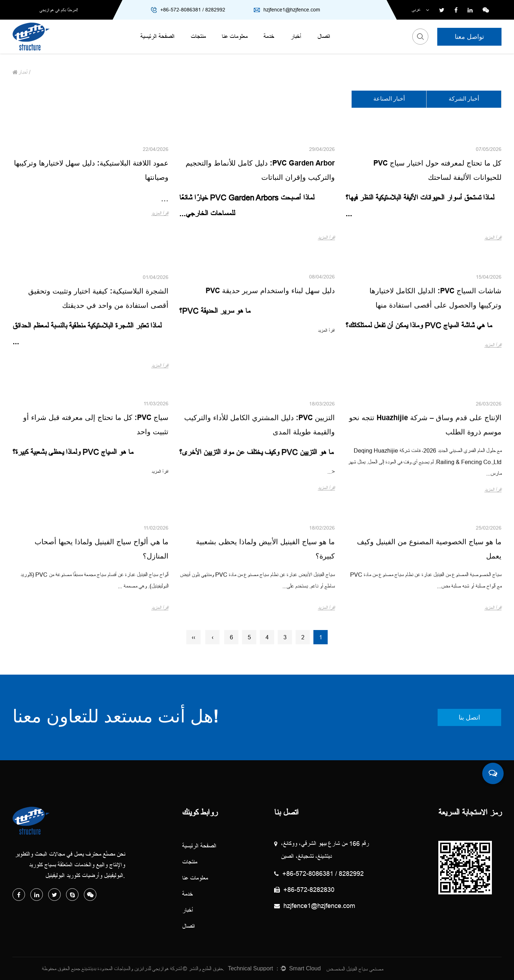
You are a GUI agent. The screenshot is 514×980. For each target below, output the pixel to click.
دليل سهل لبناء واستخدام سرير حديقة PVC (270, 357)
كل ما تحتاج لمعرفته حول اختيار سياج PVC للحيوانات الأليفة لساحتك (437, 171)
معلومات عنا (235, 37)
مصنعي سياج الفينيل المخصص (355, 969)
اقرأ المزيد (493, 238)
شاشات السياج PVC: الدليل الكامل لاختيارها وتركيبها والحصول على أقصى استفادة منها (435, 379)
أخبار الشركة (464, 99)
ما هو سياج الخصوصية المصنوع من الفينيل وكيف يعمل (429, 640)
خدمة (269, 37)
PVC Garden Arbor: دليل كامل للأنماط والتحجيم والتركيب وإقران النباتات (260, 171)
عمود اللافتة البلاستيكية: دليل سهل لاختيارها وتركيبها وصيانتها (91, 171)
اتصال (324, 37)
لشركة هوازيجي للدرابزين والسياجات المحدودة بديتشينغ (131, 969)
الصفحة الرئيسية (157, 37)
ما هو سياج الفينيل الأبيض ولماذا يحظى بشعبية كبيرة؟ (265, 640)
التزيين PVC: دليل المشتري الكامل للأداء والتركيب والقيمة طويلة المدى (259, 520)
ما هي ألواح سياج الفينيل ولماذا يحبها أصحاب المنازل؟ (102, 640)
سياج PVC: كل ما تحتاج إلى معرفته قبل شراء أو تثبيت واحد (96, 506)
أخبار (296, 37)
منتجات (198, 37)
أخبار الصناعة (389, 99)
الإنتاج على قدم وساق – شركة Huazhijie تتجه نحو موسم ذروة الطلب (425, 522)
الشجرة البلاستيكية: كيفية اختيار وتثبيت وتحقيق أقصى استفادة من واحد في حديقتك (98, 397)
